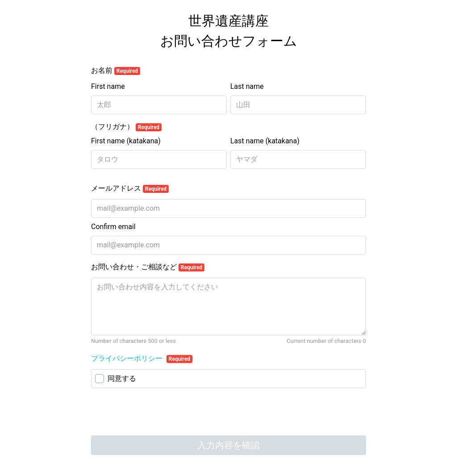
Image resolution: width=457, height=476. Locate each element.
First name (108, 86)
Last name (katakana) (265, 141)
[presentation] (159, 413)
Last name (247, 86)
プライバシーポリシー (128, 358)
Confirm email (113, 227)
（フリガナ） (126, 127)
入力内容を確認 (228, 445)
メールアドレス (130, 188)
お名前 (116, 71)
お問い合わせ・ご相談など (148, 267)
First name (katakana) (126, 141)
